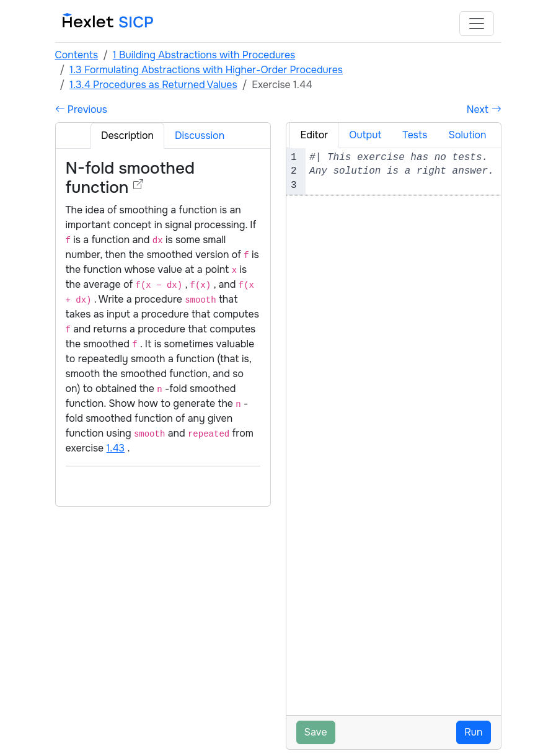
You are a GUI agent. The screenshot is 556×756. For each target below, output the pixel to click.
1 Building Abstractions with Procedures (204, 55)
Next (484, 109)
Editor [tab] (314, 135)
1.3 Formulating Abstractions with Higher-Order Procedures (206, 70)
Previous (81, 109)
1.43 (116, 448)
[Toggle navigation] (477, 24)
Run (473, 732)
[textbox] (409, 171)
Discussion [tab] (200, 136)
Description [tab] (127, 136)
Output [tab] (365, 135)
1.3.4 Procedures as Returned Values (153, 85)
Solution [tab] (467, 135)
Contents (77, 55)
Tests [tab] (415, 135)
